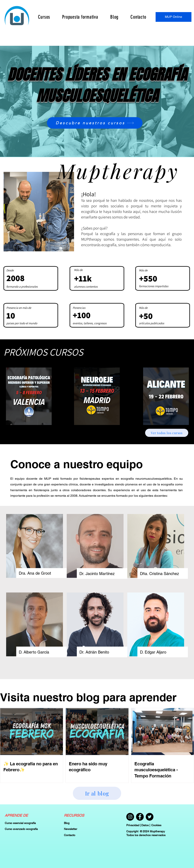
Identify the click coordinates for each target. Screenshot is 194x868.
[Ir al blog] (97, 793)
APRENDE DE (16, 815)
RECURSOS (74, 815)
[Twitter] (150, 817)
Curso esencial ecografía (20, 823)
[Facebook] (140, 817)
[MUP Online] (174, 17)
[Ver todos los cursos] (167, 433)
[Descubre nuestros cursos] (95, 123)
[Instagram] (130, 817)
